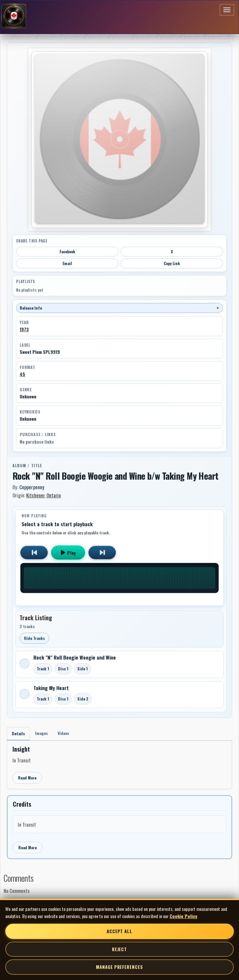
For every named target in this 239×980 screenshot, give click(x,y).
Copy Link (172, 263)
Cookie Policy (183, 916)
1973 (24, 329)
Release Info (119, 308)
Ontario (54, 495)
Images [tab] (41, 733)
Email (67, 263)
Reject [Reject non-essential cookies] (119, 949)
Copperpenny (32, 487)
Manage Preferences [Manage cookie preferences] (119, 967)
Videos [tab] (63, 733)
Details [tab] (18, 733)
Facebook (67, 251)
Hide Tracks (34, 638)
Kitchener (35, 495)
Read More (27, 778)
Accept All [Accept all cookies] (119, 931)
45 (22, 374)
